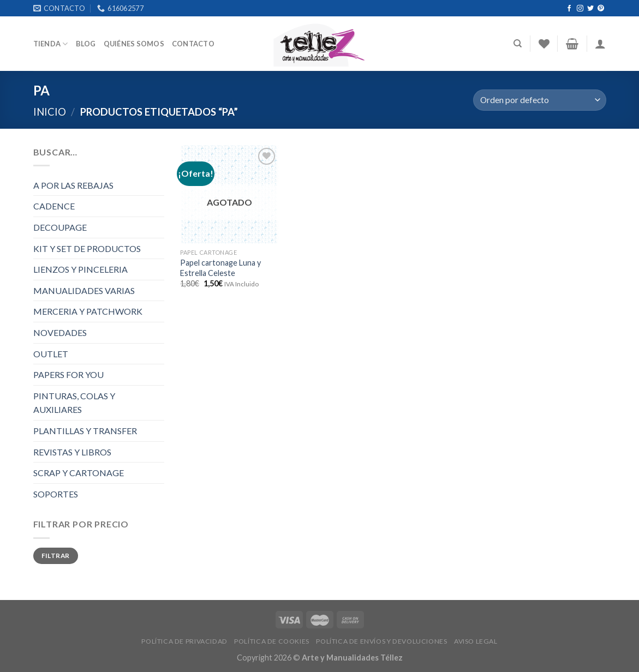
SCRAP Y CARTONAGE (79, 473)
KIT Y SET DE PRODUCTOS (87, 248)
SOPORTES (56, 494)
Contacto (193, 44)
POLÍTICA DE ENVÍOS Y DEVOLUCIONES (381, 641)
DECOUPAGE (60, 227)
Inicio (50, 112)
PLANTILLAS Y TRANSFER (85, 431)
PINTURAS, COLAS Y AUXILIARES (74, 403)
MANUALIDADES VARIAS (84, 290)
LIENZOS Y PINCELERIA (80, 269)
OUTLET (51, 354)
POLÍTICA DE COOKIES (272, 641)
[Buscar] (518, 44)
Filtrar (56, 556)
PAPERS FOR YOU (68, 374)
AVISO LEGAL (476, 641)
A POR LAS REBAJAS (73, 185)
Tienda (51, 44)
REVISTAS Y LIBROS (72, 452)
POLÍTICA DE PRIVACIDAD (184, 641)
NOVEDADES (60, 332)
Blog (86, 44)
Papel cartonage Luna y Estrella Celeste (220, 268)
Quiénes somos (134, 44)
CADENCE (54, 206)
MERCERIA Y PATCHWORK (88, 311)
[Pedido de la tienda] (539, 100)
